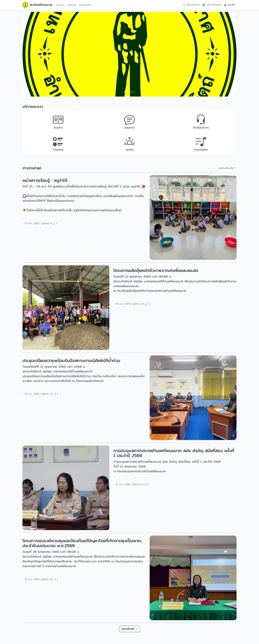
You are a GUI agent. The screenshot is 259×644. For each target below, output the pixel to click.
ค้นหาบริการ (191, 5)
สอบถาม (72, 5)
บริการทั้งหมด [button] (212, 5)
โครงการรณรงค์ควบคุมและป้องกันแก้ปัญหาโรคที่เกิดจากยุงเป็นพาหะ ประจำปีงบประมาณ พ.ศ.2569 (82, 543)
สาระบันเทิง (85, 5)
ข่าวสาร (60, 5)
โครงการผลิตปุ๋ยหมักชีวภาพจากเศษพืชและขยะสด (156, 270)
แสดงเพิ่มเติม (228, 168)
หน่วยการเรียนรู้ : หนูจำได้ (45, 180)
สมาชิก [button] (230, 5)
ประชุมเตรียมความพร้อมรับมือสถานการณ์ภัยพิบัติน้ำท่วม (71, 361)
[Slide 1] (132, 92)
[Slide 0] (127, 92)
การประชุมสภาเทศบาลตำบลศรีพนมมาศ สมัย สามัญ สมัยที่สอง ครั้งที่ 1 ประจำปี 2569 (174, 453)
